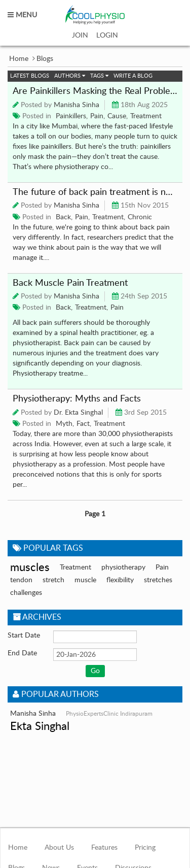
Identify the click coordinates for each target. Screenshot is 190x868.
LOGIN (107, 36)
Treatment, (109, 217)
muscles (30, 567)
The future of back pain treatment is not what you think (95, 192)
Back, (64, 217)
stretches (158, 580)
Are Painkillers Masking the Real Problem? (95, 91)
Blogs (45, 59)
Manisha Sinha (77, 105)
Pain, (98, 116)
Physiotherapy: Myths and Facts (77, 399)
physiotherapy (123, 567)
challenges (26, 593)
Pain (117, 308)
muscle (85, 580)
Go (95, 671)
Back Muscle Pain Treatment (70, 283)
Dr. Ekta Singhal (78, 413)
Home (19, 59)
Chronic (140, 217)
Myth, (65, 424)
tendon (21, 580)
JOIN (80, 36)
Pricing (145, 848)
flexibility (120, 580)
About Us (59, 848)
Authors (70, 76)
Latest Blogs (30, 76)
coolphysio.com (95, 15)
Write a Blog (133, 76)
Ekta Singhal (40, 726)
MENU (22, 15)
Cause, (118, 116)
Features (104, 848)
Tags (99, 76)
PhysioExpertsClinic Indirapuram (109, 714)
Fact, (84, 424)
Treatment (146, 116)
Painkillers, (72, 116)
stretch (53, 580)
